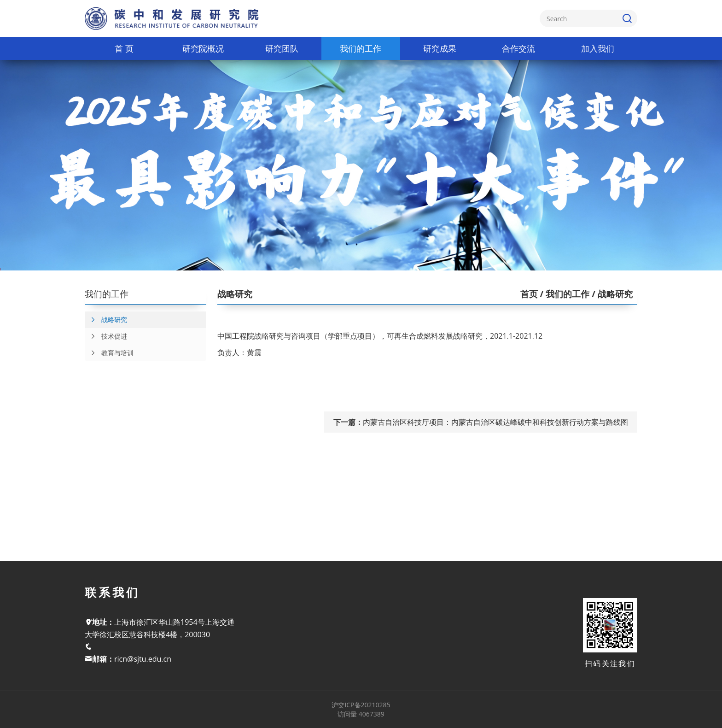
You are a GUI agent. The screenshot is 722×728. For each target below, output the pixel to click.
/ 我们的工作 (564, 294)
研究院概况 (203, 48)
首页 (529, 294)
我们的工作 (361, 48)
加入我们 (598, 48)
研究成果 (440, 48)
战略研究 (106, 320)
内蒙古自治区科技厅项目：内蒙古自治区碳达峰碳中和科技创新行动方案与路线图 (495, 422)
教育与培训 (109, 353)
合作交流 (518, 48)
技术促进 (106, 336)
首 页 (124, 48)
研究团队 (282, 48)
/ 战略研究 (611, 294)
